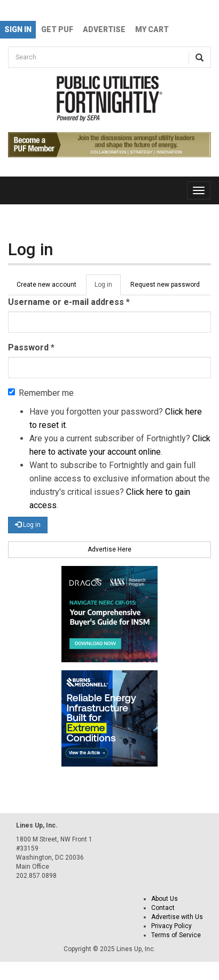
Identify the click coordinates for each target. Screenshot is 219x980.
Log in (108, 288)
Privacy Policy (171, 926)
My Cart (152, 29)
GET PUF (57, 29)
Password (31, 347)
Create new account (46, 285)
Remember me (41, 393)
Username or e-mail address (69, 302)
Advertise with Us (177, 917)
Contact (163, 908)
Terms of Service (176, 935)
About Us (165, 899)
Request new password (165, 285)
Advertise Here (109, 549)
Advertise (104, 29)
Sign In (18, 29)
